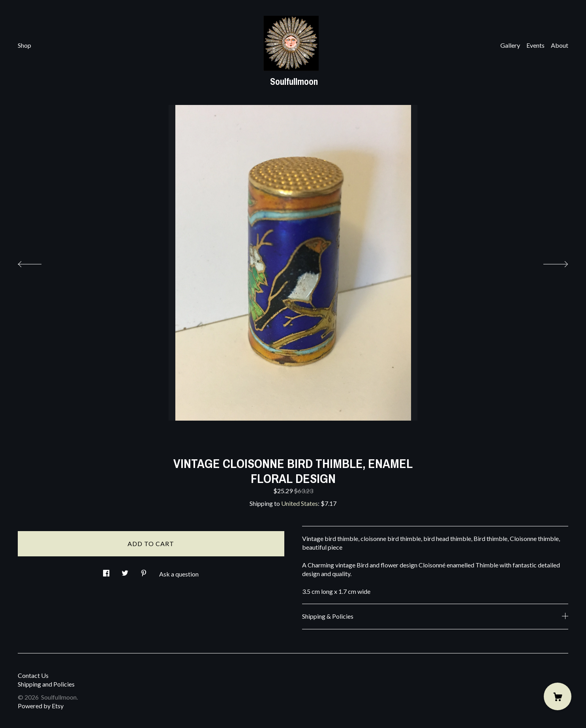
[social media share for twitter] (125, 571)
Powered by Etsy (41, 706)
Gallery (510, 45)
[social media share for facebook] (106, 571)
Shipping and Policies (46, 684)
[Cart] (558, 696)
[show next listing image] (548, 262)
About (560, 45)
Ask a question (179, 574)
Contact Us (33, 675)
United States (300, 503)
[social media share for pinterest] (144, 571)
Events (535, 45)
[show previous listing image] (38, 262)
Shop (24, 45)
